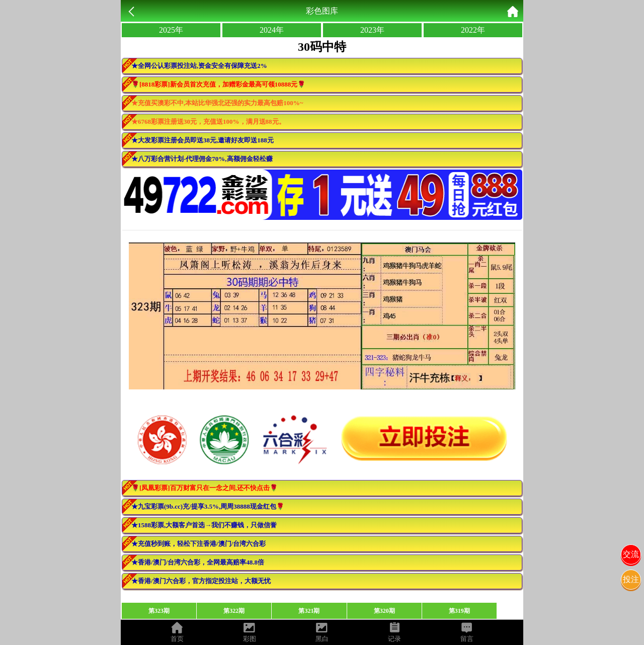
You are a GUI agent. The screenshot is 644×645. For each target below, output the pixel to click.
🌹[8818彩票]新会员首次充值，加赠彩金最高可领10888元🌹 (218, 84)
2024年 (272, 30)
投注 (631, 579)
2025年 (171, 30)
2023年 (372, 30)
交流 (631, 554)
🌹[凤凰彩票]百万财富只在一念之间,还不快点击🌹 (205, 488)
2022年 (473, 30)
